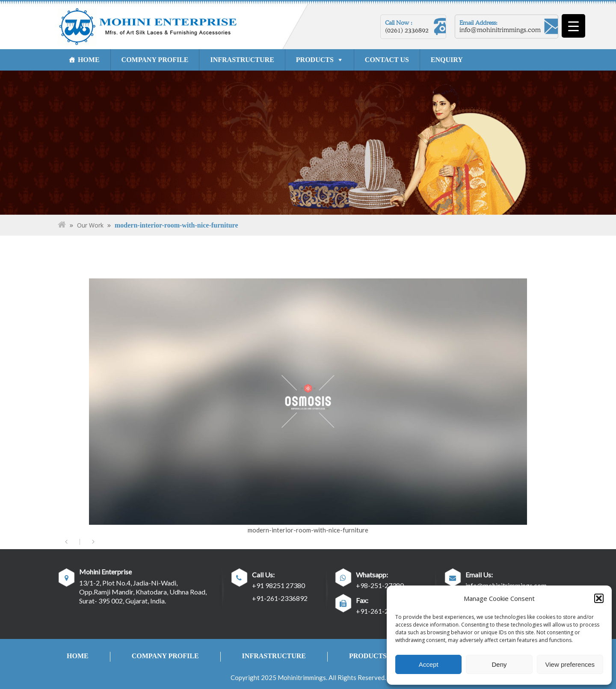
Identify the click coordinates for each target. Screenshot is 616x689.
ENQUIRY (447, 60)
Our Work (90, 225)
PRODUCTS (315, 60)
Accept (429, 664)
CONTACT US (387, 60)
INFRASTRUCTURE (242, 60)
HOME (89, 60)
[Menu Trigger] (573, 26)
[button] (599, 598)
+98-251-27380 (380, 585)
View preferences (570, 664)
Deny (499, 664)
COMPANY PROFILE (155, 60)
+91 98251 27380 (278, 585)
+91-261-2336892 (280, 598)
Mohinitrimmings (302, 677)
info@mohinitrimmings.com (500, 30)
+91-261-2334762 (384, 611)
